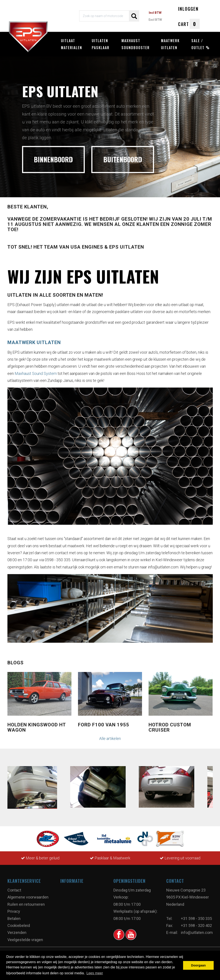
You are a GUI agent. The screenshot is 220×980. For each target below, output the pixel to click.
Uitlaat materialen (72, 44)
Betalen (14, 919)
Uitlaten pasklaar (101, 44)
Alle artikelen (110, 738)
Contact (14, 890)
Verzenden (17, 932)
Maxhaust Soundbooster (136, 44)
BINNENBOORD (53, 159)
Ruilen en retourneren (26, 904)
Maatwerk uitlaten (170, 44)
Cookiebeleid (19, 925)
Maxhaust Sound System (36, 373)
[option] (110, 126)
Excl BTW (155, 20)
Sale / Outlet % (201, 44)
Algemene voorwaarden (28, 897)
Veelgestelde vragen (25, 940)
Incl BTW (155, 13)
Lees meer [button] (95, 973)
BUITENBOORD (123, 159)
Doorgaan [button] (198, 965)
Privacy (14, 911)
